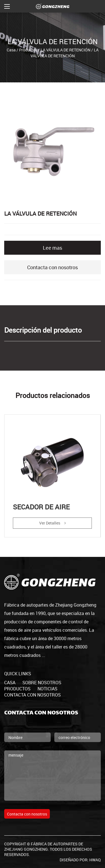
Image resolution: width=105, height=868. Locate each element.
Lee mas (53, 248)
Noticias (47, 689)
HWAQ (95, 860)
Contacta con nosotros (53, 267)
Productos (28, 50)
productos (17, 689)
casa (10, 683)
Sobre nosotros (42, 683)
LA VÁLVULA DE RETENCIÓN (66, 50)
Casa (11, 50)
